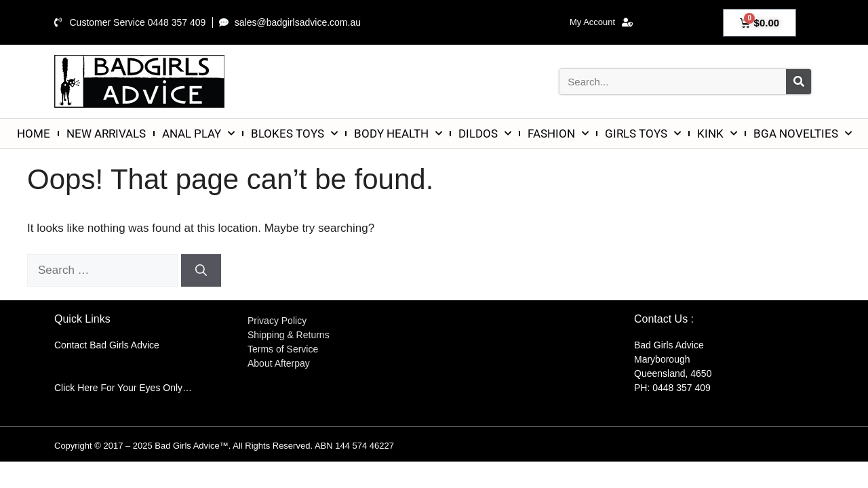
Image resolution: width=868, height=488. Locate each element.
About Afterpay (279, 363)
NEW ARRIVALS (106, 134)
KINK (717, 134)
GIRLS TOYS (643, 134)
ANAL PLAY (198, 134)
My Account (601, 23)
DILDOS (485, 134)
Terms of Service (283, 349)
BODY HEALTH (398, 134)
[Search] (798, 82)
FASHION (558, 134)
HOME (34, 134)
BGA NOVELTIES (803, 134)
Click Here (76, 388)
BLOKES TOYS (294, 134)
